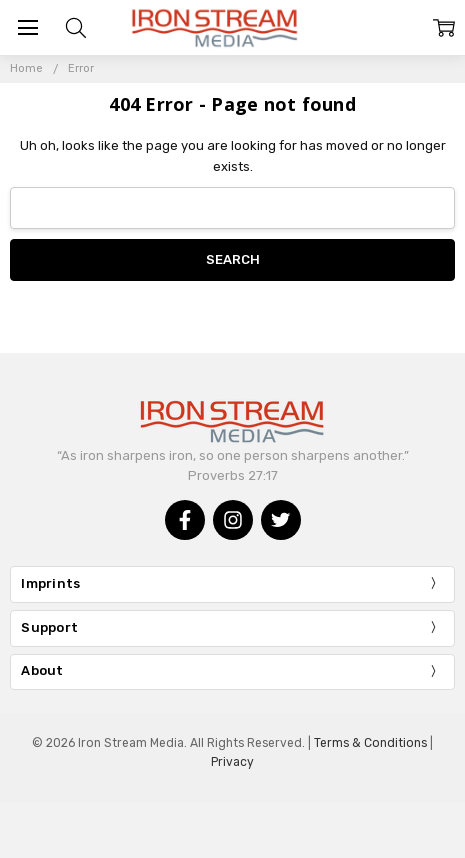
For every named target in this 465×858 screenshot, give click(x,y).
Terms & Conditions (370, 743)
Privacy (232, 762)
